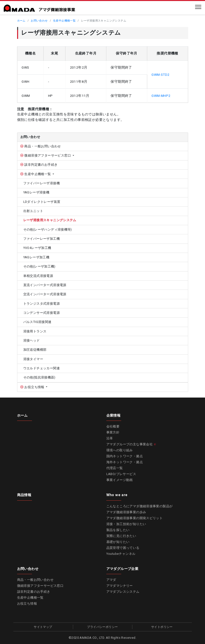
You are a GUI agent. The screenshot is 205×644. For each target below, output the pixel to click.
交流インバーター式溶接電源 (45, 294)
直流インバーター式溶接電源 (45, 285)
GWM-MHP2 (161, 96)
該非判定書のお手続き (41, 165)
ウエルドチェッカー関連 (42, 368)
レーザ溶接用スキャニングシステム (50, 220)
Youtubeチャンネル (121, 554)
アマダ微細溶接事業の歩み (126, 512)
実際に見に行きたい (121, 536)
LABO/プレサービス (121, 474)
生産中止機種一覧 (64, 21)
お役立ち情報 (34, 387)
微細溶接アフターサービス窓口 (48, 155)
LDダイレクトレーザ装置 (42, 202)
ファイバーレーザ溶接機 (42, 183)
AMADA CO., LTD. (92, 638)
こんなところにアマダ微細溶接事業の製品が (140, 506)
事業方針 (113, 432)
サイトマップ (43, 627)
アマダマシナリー (120, 586)
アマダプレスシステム (123, 592)
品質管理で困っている (123, 548)
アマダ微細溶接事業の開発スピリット (135, 518)
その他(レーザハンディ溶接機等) (48, 229)
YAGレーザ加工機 (36, 257)
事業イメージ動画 (120, 480)
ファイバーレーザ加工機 (42, 239)
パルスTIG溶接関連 (37, 322)
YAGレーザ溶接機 (36, 192)
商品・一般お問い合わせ (42, 146)
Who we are (117, 495)
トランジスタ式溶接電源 (42, 304)
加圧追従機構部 (35, 350)
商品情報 (24, 495)
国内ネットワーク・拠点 (125, 456)
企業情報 (114, 415)
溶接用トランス (35, 331)
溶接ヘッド (32, 340)
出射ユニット (33, 211)
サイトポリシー (162, 627)
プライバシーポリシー (102, 627)
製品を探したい (118, 530)
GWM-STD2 (160, 75)
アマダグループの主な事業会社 (130, 444)
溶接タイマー (33, 359)
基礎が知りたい (118, 542)
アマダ (111, 580)
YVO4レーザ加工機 (37, 248)
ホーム (21, 21)
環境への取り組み (120, 450)
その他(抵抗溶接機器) (39, 377)
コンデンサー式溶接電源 (42, 313)
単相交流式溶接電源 (38, 276)
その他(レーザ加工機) (39, 266)
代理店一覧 (115, 468)
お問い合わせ (39, 21)
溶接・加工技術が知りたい (126, 524)
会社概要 (113, 426)
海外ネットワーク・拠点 (125, 462)
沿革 (110, 438)
